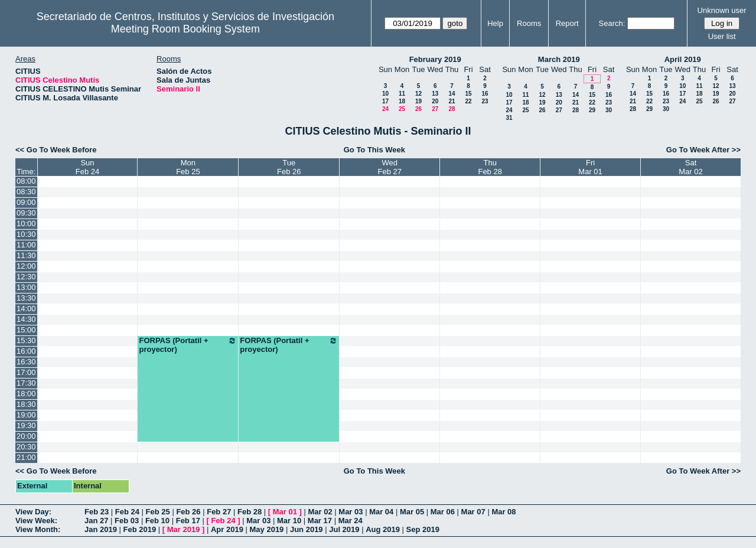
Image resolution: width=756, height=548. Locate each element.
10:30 (26, 234)
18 (402, 101)
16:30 (26, 362)
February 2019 (435, 59)
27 (435, 109)
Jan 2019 (101, 529)
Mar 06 (443, 512)
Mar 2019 (184, 529)
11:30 (26, 255)
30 (609, 110)
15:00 (26, 330)
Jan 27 (96, 521)
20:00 (26, 436)
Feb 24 (127, 512)
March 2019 (559, 59)
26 (418, 109)
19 (418, 101)
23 (485, 101)
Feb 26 (188, 512)
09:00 (26, 202)
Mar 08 (504, 512)
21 (452, 101)
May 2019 (267, 529)
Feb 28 (250, 512)
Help (495, 23)
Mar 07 (473, 512)
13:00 (26, 287)
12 (418, 94)
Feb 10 (157, 521)
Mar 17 (320, 521)
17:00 (26, 372)
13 (435, 94)
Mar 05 (412, 512)
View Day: (33, 512)
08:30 (26, 192)
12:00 (26, 266)
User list (722, 36)
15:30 (26, 340)
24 (385, 109)
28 (452, 109)
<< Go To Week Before (56, 150)
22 (468, 101)
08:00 (26, 181)
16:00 (26, 351)
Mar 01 (285, 512)
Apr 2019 (227, 529)
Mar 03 (351, 512)
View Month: (38, 529)
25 (402, 109)
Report (567, 23)
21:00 (26, 457)
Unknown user (722, 10)
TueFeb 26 (289, 167)
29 (592, 110)
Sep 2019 (423, 529)
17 (385, 101)
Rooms (529, 23)
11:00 (26, 245)
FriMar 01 (590, 167)
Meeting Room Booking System (185, 29)
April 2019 (683, 59)
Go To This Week (374, 150)
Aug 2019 (383, 529)
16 (485, 94)
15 (468, 94)
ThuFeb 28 (490, 167)
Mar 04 (381, 512)
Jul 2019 (344, 529)
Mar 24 (351, 521)
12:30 (26, 277)
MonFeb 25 (188, 167)
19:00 (26, 415)
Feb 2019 (140, 529)
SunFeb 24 (87, 167)
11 (402, 94)
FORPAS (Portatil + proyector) (188, 345)
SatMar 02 (690, 167)
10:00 (26, 224)
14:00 (26, 309)
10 (385, 94)
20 (435, 101)
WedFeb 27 (390, 167)
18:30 (26, 404)
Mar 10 (289, 521)
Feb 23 (97, 512)
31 (509, 118)
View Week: (36, 521)
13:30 (26, 298)
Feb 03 (127, 521)
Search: (612, 23)
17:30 (26, 383)
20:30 (26, 447)
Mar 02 (320, 512)
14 (452, 94)
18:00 (26, 394)
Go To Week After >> (703, 150)
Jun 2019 (307, 529)
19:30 (26, 425)
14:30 (26, 319)
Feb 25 (158, 512)
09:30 (26, 213)
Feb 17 (188, 521)
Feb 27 (219, 512)
